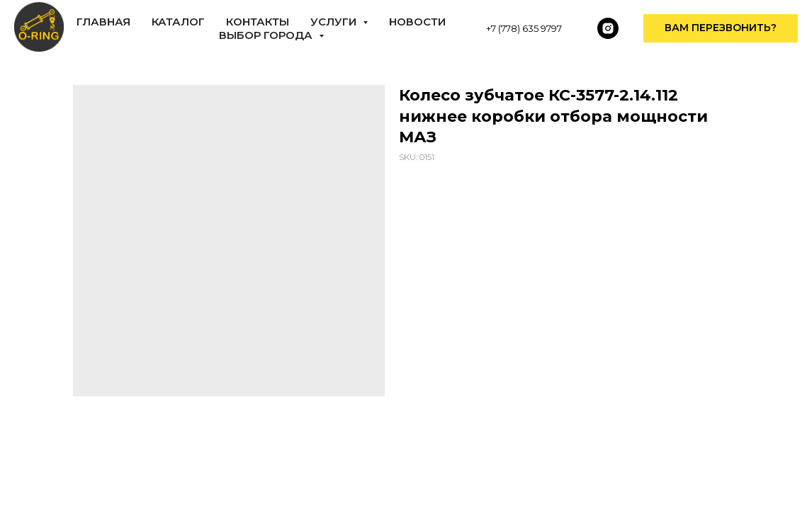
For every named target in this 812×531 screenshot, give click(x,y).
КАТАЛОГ (178, 22)
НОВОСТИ (417, 22)
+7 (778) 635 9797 (524, 28)
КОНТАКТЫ (258, 22)
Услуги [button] (335, 22)
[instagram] (608, 28)
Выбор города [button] (267, 35)
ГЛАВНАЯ (103, 22)
